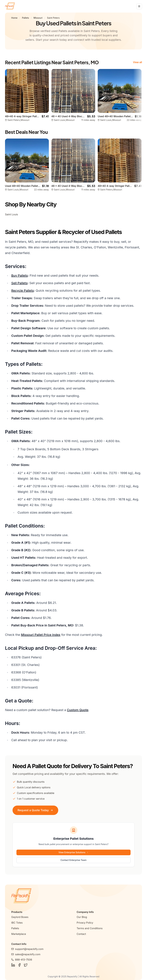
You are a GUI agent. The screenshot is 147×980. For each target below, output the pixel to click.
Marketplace (19, 934)
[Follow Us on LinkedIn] (13, 965)
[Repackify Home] (73, 896)
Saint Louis (12, 214)
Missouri (38, 18)
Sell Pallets (19, 283)
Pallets (26, 18)
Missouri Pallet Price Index (41, 635)
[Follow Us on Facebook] (19, 965)
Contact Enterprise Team (74, 860)
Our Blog (82, 917)
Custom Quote (78, 710)
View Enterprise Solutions (73, 852)
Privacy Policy (85, 923)
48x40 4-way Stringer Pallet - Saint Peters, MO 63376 (37, 116)
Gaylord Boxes (20, 917)
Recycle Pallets (23, 291)
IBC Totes (17, 923)
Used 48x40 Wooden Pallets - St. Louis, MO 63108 (35, 186)
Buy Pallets (19, 276)
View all (137, 62)
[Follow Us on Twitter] (26, 965)
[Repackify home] (10, 6)
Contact (81, 934)
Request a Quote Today (35, 810)
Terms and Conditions (90, 928)
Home (14, 18)
